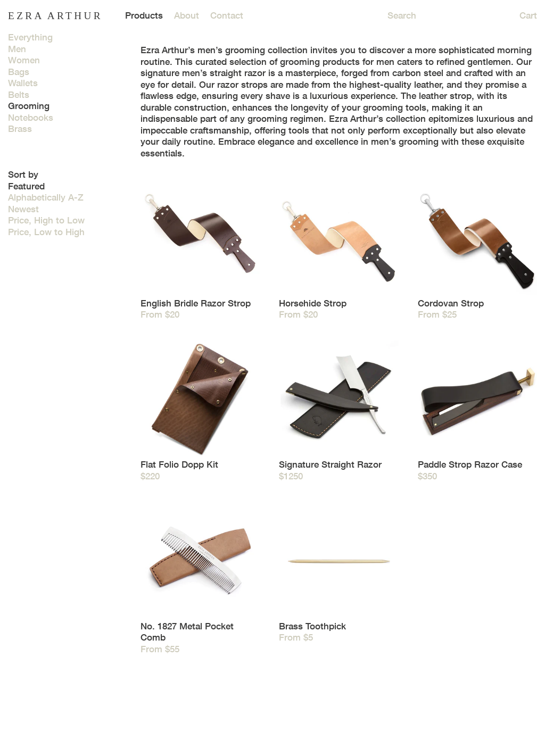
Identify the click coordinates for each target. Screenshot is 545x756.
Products (144, 15)
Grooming (29, 106)
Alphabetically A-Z (46, 197)
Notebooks (31, 118)
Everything (30, 37)
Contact (227, 15)
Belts (19, 95)
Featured (26, 186)
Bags (19, 72)
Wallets (23, 83)
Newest (23, 209)
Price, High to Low (46, 220)
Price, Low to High (46, 232)
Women (24, 60)
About (187, 15)
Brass (20, 129)
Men (17, 49)
